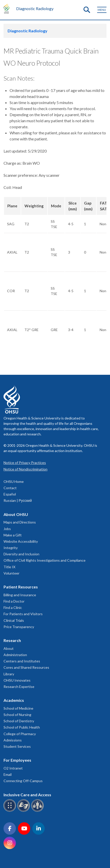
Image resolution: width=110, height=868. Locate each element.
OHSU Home (14, 481)
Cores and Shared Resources (26, 667)
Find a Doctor (14, 601)
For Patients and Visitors (23, 614)
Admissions (13, 740)
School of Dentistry (19, 721)
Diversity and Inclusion (21, 554)
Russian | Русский (18, 500)
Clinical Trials (14, 620)
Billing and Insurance (20, 595)
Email (8, 774)
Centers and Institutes (22, 661)
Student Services (17, 746)
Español (10, 494)
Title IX (9, 567)
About (9, 648)
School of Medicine (18, 708)
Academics (14, 700)
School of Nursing (17, 715)
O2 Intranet (13, 768)
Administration (15, 655)
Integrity (11, 548)
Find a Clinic (13, 607)
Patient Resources (21, 587)
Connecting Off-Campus (23, 781)
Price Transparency (19, 627)
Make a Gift (13, 535)
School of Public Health (22, 727)
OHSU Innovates (17, 680)
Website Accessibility (21, 541)
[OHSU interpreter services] (38, 811)
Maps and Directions (20, 522)
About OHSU (16, 514)
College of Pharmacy (20, 734)
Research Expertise (19, 687)
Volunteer (11, 573)
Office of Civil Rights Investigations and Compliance (45, 560)
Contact (10, 488)
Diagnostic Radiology (35, 8)
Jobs (7, 529)
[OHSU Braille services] (10, 811)
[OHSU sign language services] (24, 811)
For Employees (17, 760)
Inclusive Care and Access (27, 795)
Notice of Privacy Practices (25, 463)
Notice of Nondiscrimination (25, 469)
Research (12, 640)
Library (9, 674)
